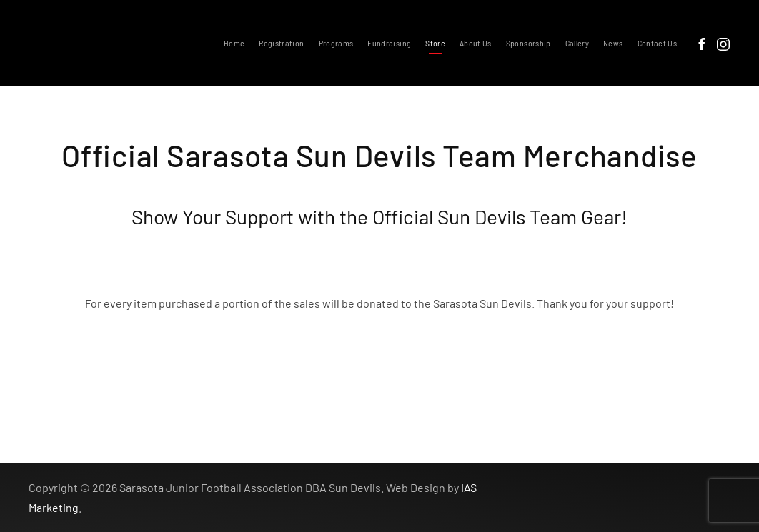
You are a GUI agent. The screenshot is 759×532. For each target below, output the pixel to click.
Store (435, 43)
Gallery (577, 43)
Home (234, 43)
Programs (336, 43)
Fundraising (389, 43)
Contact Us (658, 43)
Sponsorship (529, 43)
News (613, 43)
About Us (476, 43)
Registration (281, 43)
